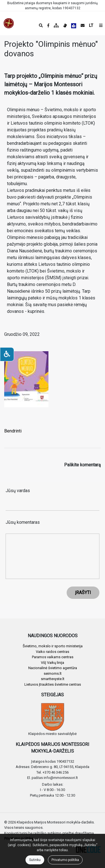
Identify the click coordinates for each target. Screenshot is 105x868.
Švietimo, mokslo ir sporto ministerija (53, 646)
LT (91, 25)
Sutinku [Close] (35, 860)
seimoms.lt (53, 673)
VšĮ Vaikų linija (53, 663)
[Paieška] (41, 25)
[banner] (9, 23)
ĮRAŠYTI (83, 593)
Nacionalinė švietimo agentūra (53, 668)
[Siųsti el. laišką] (83, 25)
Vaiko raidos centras (53, 652)
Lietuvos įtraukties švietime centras (53, 684)
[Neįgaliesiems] (7, 354)
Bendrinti (13, 431)
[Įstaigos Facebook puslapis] (48, 25)
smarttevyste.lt (53, 679)
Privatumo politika (65, 860)
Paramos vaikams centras (53, 657)
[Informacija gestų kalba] (65, 25)
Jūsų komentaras (23, 522)
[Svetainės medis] (56, 25)
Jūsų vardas (18, 491)
